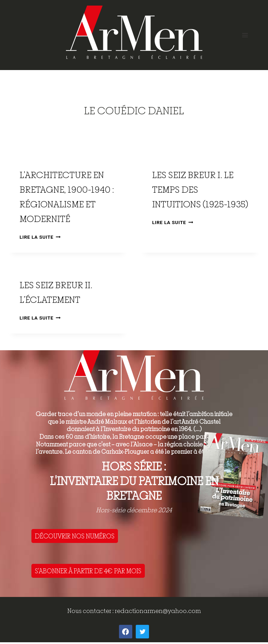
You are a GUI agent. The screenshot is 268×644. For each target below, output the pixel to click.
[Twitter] (142, 631)
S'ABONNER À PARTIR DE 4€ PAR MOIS (88, 571)
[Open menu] (245, 35)
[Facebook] (126, 631)
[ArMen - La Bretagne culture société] (134, 32)
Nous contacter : (91, 611)
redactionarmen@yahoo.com (158, 611)
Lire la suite (40, 237)
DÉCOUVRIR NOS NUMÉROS (75, 536)
